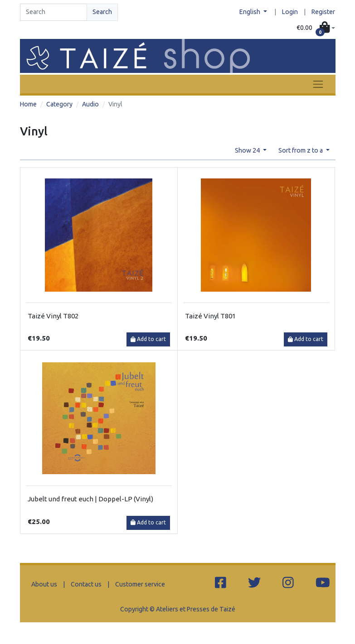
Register (323, 12)
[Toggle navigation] (318, 84)
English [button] (250, 12)
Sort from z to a (301, 150)
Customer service (140, 584)
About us (44, 584)
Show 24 (248, 150)
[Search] (53, 12)
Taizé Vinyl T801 (210, 316)
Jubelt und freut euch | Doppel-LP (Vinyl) (90, 499)
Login (290, 12)
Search (102, 12)
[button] (316, 28)
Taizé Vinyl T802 (53, 316)
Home (28, 104)
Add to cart (148, 339)
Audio (90, 104)
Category (59, 104)
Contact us (86, 584)
